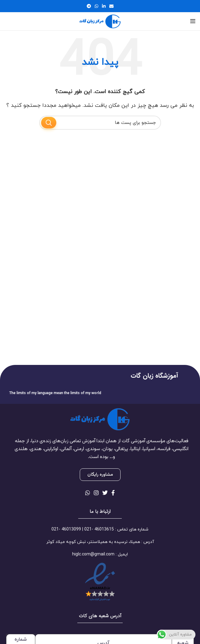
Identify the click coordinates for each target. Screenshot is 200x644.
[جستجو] (100, 123)
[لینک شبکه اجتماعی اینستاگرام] (96, 493)
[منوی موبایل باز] (193, 21)
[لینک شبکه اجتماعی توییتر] (105, 493)
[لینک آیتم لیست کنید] (100, 530)
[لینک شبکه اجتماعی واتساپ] (96, 6)
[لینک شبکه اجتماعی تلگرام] (89, 6)
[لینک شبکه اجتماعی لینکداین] (104, 6)
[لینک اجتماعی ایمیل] (111, 6)
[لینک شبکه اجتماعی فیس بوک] (113, 493)
